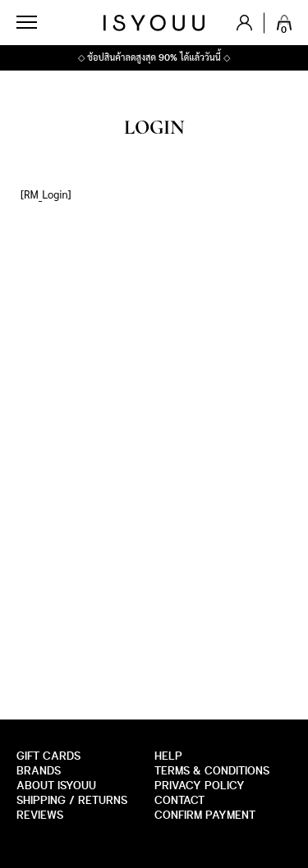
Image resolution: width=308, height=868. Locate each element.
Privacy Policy (200, 786)
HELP (168, 756)
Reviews (40, 815)
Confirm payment (205, 815)
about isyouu (56, 786)
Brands (39, 771)
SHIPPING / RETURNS (72, 800)
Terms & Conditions (212, 771)
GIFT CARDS (48, 756)
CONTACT (179, 800)
